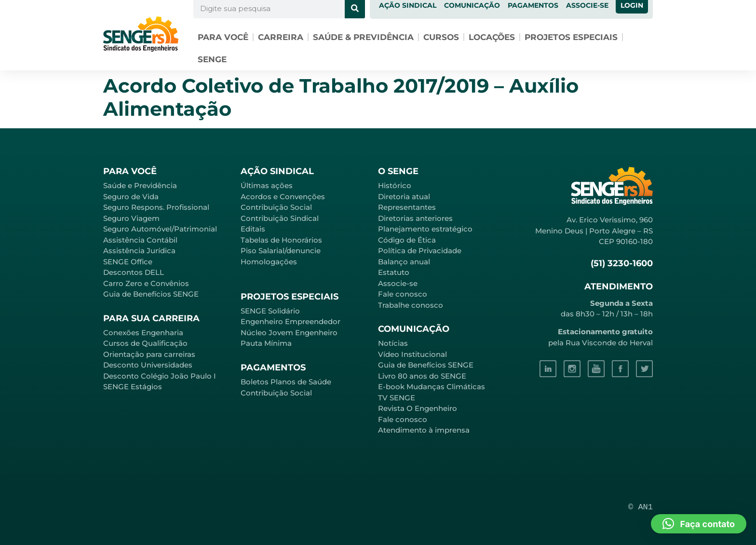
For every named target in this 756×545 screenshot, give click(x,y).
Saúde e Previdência (140, 185)
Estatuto (394, 272)
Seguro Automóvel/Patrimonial (160, 229)
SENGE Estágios (133, 387)
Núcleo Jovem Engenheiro (289, 333)
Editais (253, 229)
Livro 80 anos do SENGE (422, 376)
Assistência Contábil (140, 240)
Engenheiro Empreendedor (290, 321)
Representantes (407, 207)
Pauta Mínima (266, 343)
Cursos (441, 37)
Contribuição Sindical (280, 218)
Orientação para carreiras (149, 354)
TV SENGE (397, 398)
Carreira (281, 37)
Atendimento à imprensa (424, 430)
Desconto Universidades (148, 365)
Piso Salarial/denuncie (281, 251)
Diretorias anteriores (415, 218)
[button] (699, 524)
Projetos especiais (571, 37)
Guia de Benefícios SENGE (151, 294)
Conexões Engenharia (143, 333)
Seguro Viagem (131, 218)
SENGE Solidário (270, 311)
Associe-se (398, 283)
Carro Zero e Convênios (146, 283)
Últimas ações (267, 185)
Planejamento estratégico (425, 229)
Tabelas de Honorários (281, 240)
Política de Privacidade (420, 251)
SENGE (212, 59)
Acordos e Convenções (283, 197)
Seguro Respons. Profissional (156, 207)
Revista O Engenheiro (418, 408)
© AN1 (641, 507)
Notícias (393, 343)
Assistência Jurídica (139, 251)
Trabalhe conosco (411, 305)
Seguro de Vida (131, 197)
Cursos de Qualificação (145, 343)
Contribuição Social (276, 207)
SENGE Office (128, 262)
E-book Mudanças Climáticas (432, 387)
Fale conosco (403, 294)
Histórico (395, 185)
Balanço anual (404, 262)
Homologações (269, 262)
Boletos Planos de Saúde (286, 382)
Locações (492, 37)
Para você (223, 37)
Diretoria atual (404, 197)
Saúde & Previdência (363, 37)
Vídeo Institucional (412, 354)
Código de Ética (407, 240)
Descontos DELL (134, 272)
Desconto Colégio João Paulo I (160, 376)
